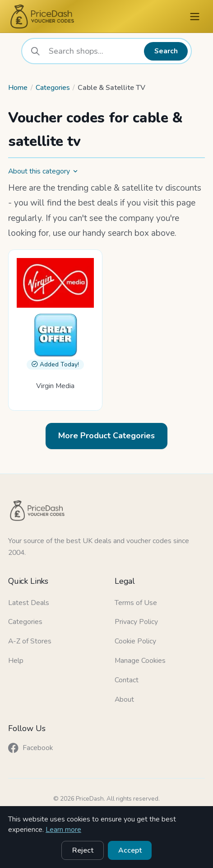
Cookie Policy (135, 641)
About (124, 699)
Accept (130, 850)
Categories (53, 88)
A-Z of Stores (30, 641)
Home (18, 88)
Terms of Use (136, 603)
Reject (83, 850)
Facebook (30, 748)
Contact (127, 680)
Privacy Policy (136, 622)
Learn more (63, 830)
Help (16, 661)
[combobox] (93, 51)
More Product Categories (106, 436)
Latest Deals (29, 603)
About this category (43, 171)
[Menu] (195, 16)
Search (166, 51)
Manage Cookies (140, 661)
